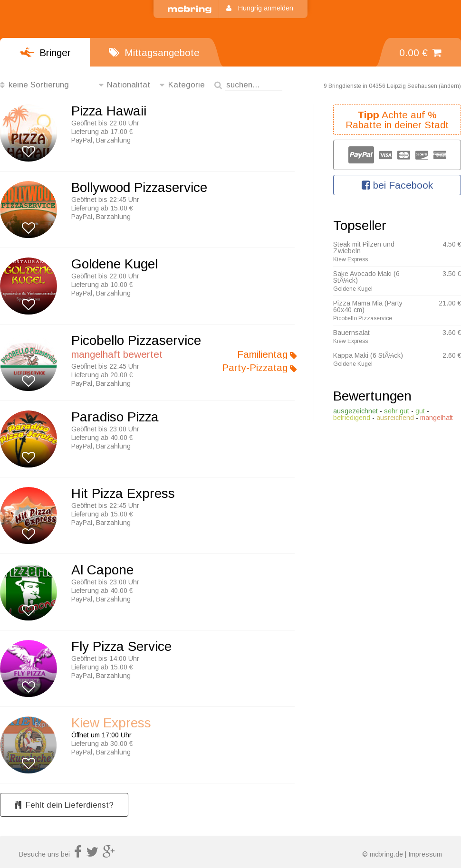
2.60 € (452, 355)
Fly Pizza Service (121, 647)
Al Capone (102, 570)
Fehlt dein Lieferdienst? (64, 805)
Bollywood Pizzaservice (139, 188)
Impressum (425, 854)
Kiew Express (111, 723)
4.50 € (452, 244)
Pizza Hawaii (109, 111)
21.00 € (450, 303)
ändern (450, 86)
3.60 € (452, 333)
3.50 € (452, 274)
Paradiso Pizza (115, 417)
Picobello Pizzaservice (136, 341)
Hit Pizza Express (123, 494)
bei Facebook (397, 185)
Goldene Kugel (115, 264)
